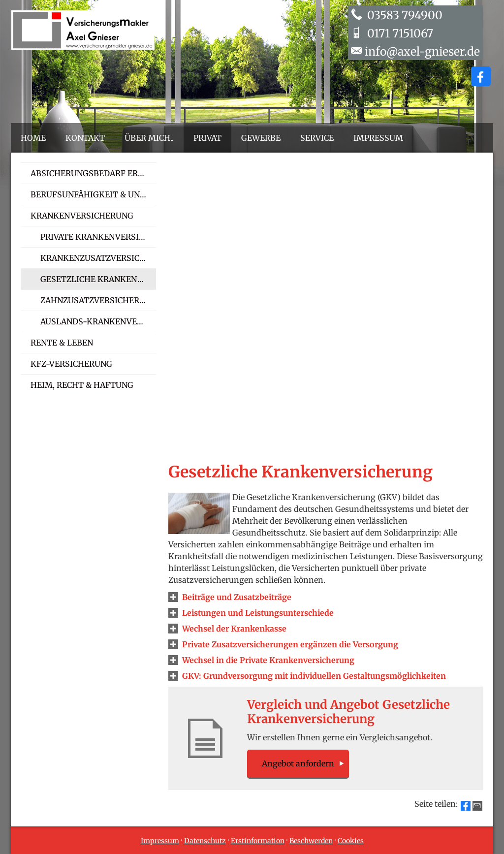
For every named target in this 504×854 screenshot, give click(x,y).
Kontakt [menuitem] (85, 138)
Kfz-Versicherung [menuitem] (71, 364)
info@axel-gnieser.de (422, 51)
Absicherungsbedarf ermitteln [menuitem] (93, 173)
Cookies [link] (351, 841)
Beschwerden (311, 841)
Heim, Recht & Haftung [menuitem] (82, 385)
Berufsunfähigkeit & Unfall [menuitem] (93, 194)
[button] (237, 597)
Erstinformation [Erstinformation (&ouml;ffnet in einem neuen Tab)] (258, 841)
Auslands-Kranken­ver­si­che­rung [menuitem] (98, 321)
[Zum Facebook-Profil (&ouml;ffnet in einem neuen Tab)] (481, 76)
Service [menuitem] (317, 138)
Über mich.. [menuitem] (149, 138)
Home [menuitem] (33, 138)
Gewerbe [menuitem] (261, 138)
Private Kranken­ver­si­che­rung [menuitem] (98, 237)
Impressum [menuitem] (378, 138)
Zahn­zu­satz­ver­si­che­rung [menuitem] (98, 300)
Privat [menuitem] (207, 138)
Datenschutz (205, 841)
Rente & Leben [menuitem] (62, 343)
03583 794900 (404, 15)
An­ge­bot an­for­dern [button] (298, 763)
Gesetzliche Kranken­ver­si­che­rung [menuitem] (98, 279)
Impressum (160, 841)
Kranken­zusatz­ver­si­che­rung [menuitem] (98, 258)
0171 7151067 (399, 33)
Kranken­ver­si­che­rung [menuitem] (82, 216)
